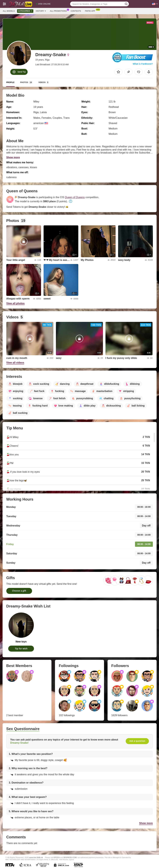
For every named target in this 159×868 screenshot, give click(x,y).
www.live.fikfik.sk (36, 857)
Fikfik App (91, 11)
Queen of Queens (75, 197)
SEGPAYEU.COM (70, 857)
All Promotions (59, 11)
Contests (76, 11)
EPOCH (57, 857)
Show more (13, 157)
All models (9, 11)
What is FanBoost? (143, 64)
